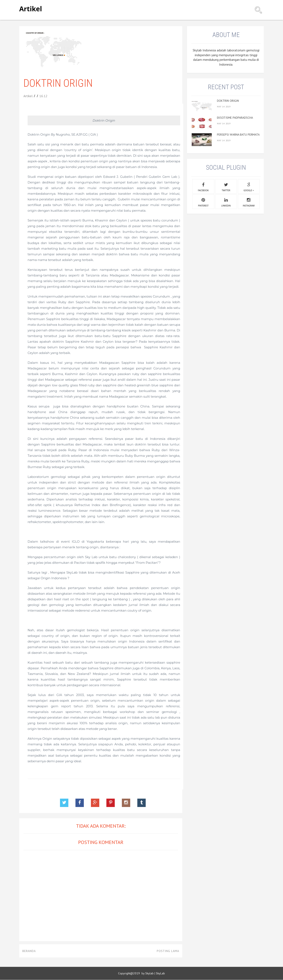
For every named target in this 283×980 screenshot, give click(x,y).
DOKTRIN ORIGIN (228, 101)
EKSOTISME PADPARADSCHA (235, 118)
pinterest (203, 202)
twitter (226, 187)
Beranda (29, 951)
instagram (249, 202)
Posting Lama (168, 951)
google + (249, 187)
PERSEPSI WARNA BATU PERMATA (238, 135)
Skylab (149, 973)
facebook (203, 187)
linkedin (226, 202)
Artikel (31, 9)
